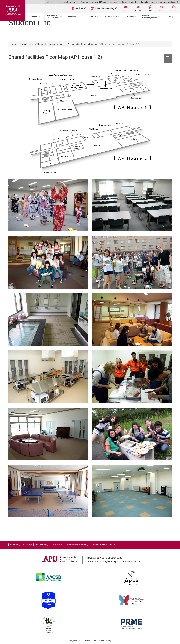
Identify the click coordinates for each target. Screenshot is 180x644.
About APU (33, 17)
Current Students (129, 2)
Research (130, 17)
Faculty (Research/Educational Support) (160, 2)
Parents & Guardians (67, 2)
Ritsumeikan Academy (77, 545)
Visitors (114, 2)
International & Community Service (150, 17)
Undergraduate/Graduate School (53, 17)
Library (170, 17)
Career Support (111, 17)
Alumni (50, 2)
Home (14, 44)
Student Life (92, 17)
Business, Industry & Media (93, 2)
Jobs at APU (57, 545)
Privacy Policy (41, 545)
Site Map (27, 545)
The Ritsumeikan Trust (103, 545)
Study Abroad (73, 17)
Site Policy (15, 545)
